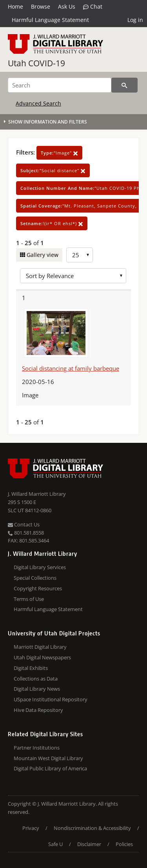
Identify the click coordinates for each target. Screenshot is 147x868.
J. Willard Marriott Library (37, 494)
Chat (93, 7)
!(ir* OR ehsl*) (52, 223)
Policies (124, 844)
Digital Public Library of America (50, 768)
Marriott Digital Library (40, 647)
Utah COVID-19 (36, 63)
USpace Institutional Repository (51, 699)
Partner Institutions (37, 748)
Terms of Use (29, 599)
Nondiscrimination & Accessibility (92, 828)
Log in (135, 20)
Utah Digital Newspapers (42, 657)
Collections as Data (36, 679)
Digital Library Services (40, 567)
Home (15, 6)
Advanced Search (38, 103)
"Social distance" (53, 170)
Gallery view (42, 255)
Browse (41, 6)
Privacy (31, 828)
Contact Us (24, 524)
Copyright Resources (38, 588)
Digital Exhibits (31, 668)
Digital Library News (37, 689)
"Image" (59, 153)
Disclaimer (89, 844)
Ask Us (67, 6)
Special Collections (35, 578)
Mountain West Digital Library (48, 758)
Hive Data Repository (38, 710)
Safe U (55, 844)
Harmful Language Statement (50, 20)
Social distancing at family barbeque (71, 368)
